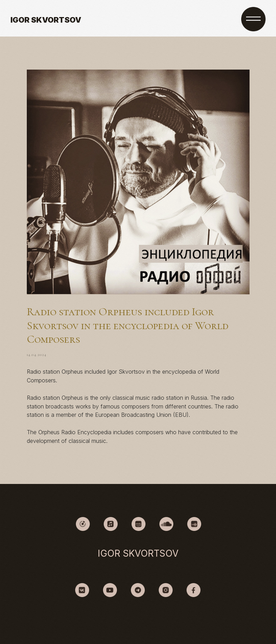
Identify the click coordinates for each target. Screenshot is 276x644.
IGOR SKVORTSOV (46, 20)
